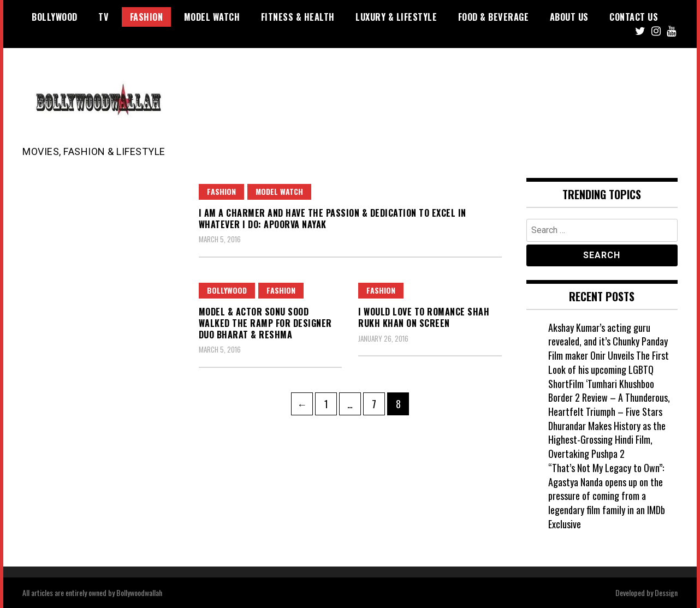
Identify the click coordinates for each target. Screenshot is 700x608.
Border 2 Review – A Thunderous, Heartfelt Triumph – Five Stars (609, 404)
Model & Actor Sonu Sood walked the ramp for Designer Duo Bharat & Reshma (265, 323)
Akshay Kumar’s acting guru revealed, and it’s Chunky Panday (608, 335)
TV (103, 17)
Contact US (634, 17)
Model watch (212, 17)
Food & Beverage (494, 17)
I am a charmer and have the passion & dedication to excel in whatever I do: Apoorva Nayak (333, 219)
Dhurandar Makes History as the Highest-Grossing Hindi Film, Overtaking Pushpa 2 (607, 440)
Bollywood (55, 17)
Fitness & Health (298, 17)
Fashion (147, 17)
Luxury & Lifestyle (396, 17)
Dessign (666, 592)
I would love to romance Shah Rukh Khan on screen (424, 317)
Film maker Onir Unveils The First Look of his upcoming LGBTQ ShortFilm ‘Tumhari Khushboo (609, 369)
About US (569, 17)
